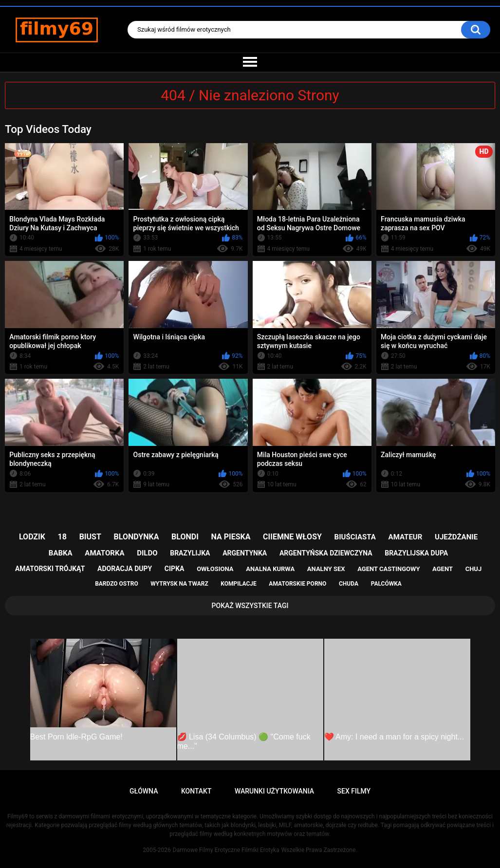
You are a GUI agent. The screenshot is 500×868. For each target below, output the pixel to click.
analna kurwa (270, 569)
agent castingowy (389, 569)
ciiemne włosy (292, 537)
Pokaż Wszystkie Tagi (250, 606)
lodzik (32, 537)
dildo (147, 553)
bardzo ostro (117, 584)
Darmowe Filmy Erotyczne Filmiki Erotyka (226, 850)
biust (90, 537)
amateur (406, 537)
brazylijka (190, 553)
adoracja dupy (125, 569)
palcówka (386, 584)
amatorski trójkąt (50, 569)
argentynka (245, 553)
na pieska (231, 537)
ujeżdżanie (456, 537)
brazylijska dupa (416, 553)
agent (443, 569)
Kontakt (196, 791)
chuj (474, 569)
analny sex (326, 569)
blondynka (137, 537)
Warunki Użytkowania (274, 791)
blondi (185, 537)
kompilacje (238, 584)
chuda (349, 584)
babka (61, 553)
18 (62, 537)
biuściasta (355, 537)
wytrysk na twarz (179, 584)
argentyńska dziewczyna (326, 553)
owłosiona (215, 569)
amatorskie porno (297, 584)
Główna (144, 791)
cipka (175, 569)
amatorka (104, 553)
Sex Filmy (354, 791)
